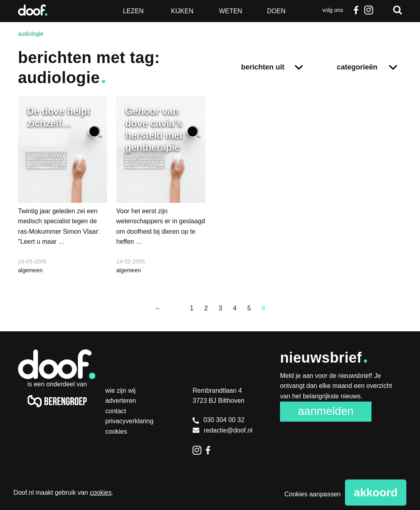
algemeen (30, 270)
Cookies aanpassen (313, 494)
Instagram (369, 10)
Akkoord (376, 493)
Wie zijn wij (121, 391)
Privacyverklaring (130, 421)
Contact (116, 411)
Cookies (116, 431)
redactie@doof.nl (222, 430)
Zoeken (398, 10)
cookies (101, 493)
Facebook (356, 10)
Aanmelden (326, 411)
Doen (276, 11)
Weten (231, 11)
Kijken (182, 11)
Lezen (134, 11)
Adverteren (121, 401)
